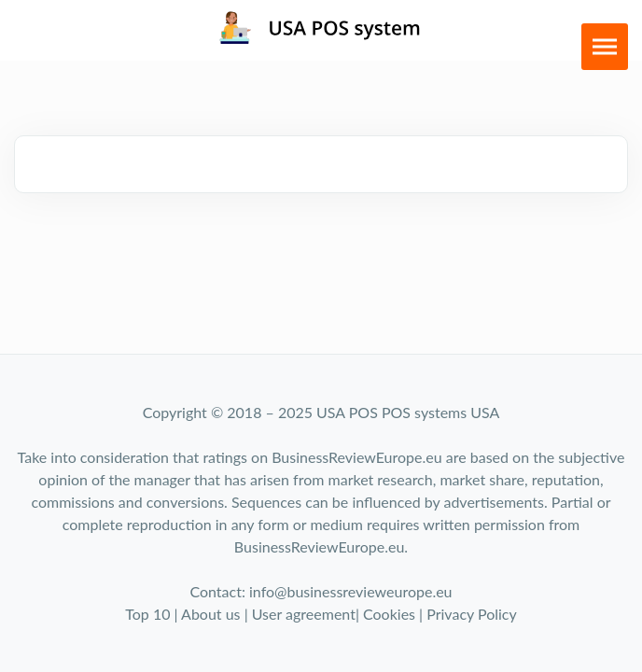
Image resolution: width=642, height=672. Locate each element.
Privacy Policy (472, 614)
